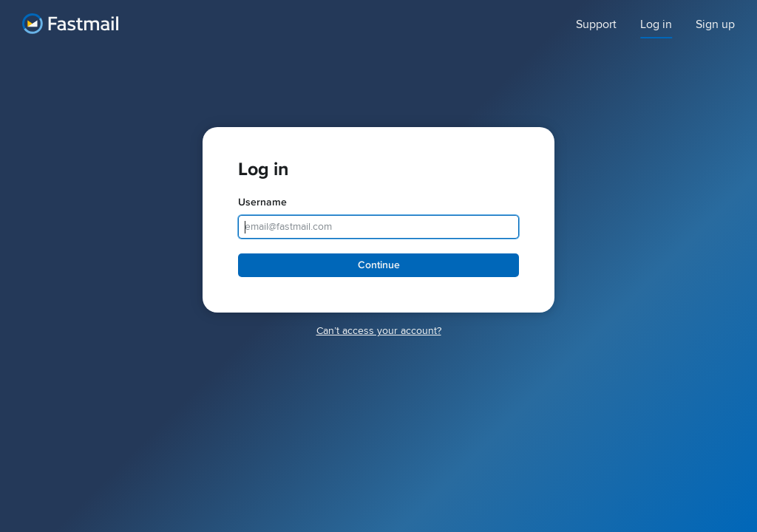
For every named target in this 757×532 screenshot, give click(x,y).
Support (596, 25)
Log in (656, 25)
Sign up (715, 25)
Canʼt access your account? (379, 331)
